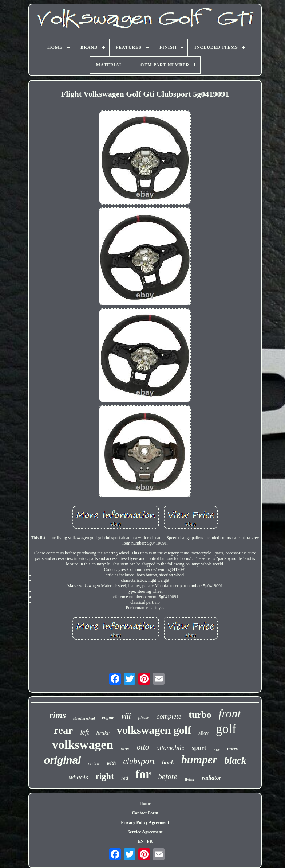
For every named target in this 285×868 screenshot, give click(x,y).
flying (189, 779)
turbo (200, 715)
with (111, 763)
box (217, 750)
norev (233, 749)
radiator (211, 778)
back (168, 762)
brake (103, 733)
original (62, 760)
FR (150, 841)
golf (226, 729)
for (143, 774)
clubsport (139, 761)
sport (199, 748)
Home (145, 803)
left (84, 732)
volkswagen (83, 745)
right (105, 776)
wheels (78, 777)
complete (169, 716)
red (125, 778)
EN (141, 841)
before (168, 776)
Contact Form (145, 813)
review (94, 763)
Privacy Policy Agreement (145, 822)
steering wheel (84, 718)
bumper (199, 760)
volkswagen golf (154, 730)
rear (64, 730)
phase (143, 717)
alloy (203, 733)
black (235, 760)
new (125, 748)
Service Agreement (145, 832)
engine (108, 717)
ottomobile (171, 748)
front (229, 713)
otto (143, 747)
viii (126, 716)
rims (58, 715)
